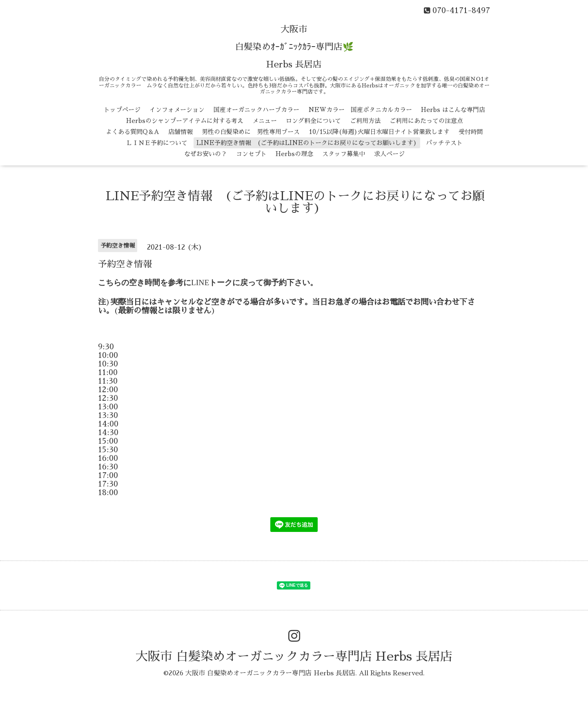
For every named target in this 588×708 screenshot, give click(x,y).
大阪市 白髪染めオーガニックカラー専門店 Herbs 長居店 (294, 657)
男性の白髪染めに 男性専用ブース (251, 132)
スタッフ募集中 (344, 154)
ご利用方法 (365, 121)
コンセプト (251, 154)
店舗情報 (180, 132)
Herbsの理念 (294, 154)
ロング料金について (313, 121)
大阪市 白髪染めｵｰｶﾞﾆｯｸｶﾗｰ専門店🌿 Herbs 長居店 (294, 47)
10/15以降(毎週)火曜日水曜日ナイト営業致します (379, 132)
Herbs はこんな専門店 (453, 110)
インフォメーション (177, 110)
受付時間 (471, 132)
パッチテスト (444, 143)
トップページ (122, 110)
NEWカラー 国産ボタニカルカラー (360, 110)
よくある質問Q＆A (133, 132)
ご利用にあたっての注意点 (426, 121)
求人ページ (389, 154)
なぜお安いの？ (206, 154)
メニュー (265, 121)
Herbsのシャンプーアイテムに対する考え (185, 121)
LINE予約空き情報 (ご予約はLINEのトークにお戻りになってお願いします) (307, 143)
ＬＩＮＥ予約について (157, 143)
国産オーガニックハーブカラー (256, 110)
